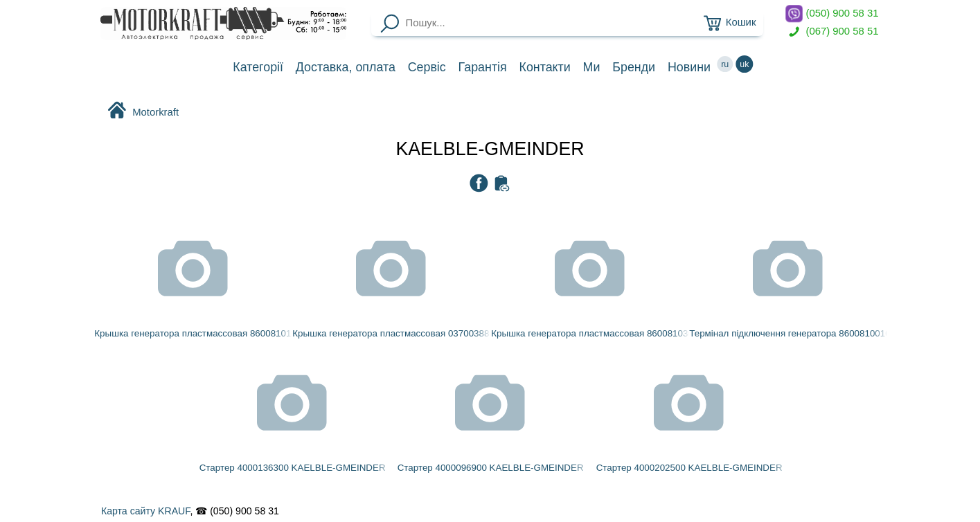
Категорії (258, 67)
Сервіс (427, 67)
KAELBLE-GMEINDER (490, 149)
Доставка (346, 67)
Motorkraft (143, 111)
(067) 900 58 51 (832, 31)
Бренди (634, 67)
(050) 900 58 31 (832, 13)
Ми (592, 67)
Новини (689, 67)
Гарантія (483, 67)
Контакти (545, 67)
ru (725, 64)
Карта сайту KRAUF (145, 511)
